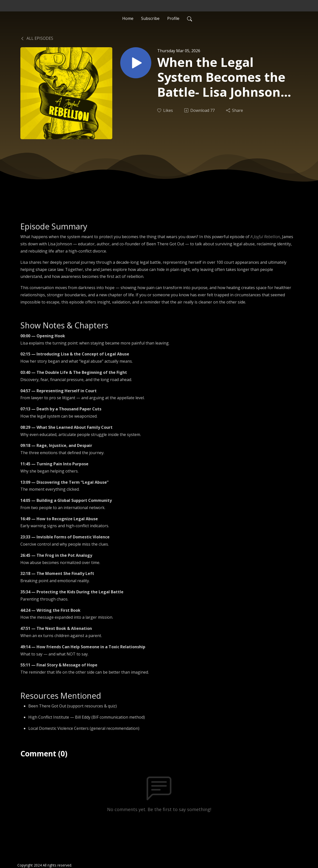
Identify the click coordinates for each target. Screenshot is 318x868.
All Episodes (37, 38)
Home (128, 18)
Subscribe (150, 18)
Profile (173, 18)
